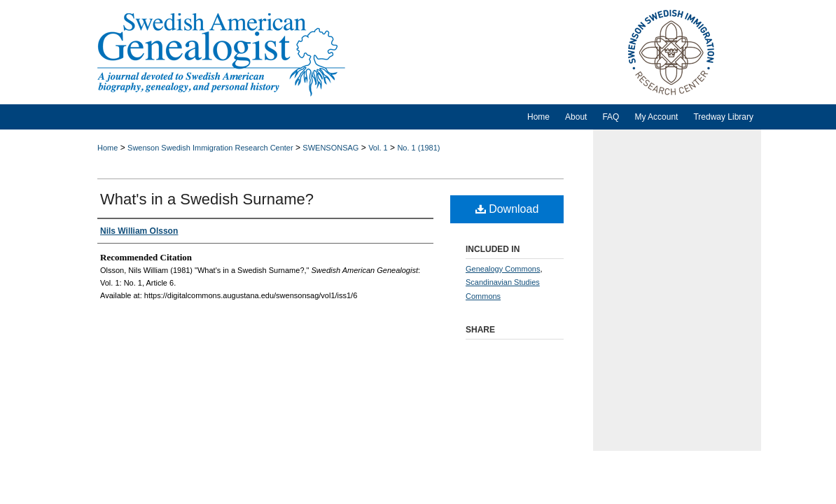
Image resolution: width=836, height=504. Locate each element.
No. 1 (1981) (418, 148)
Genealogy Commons (503, 269)
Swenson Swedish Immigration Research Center (210, 148)
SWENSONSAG (330, 148)
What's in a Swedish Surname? (207, 199)
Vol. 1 (378, 148)
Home (107, 148)
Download (507, 209)
